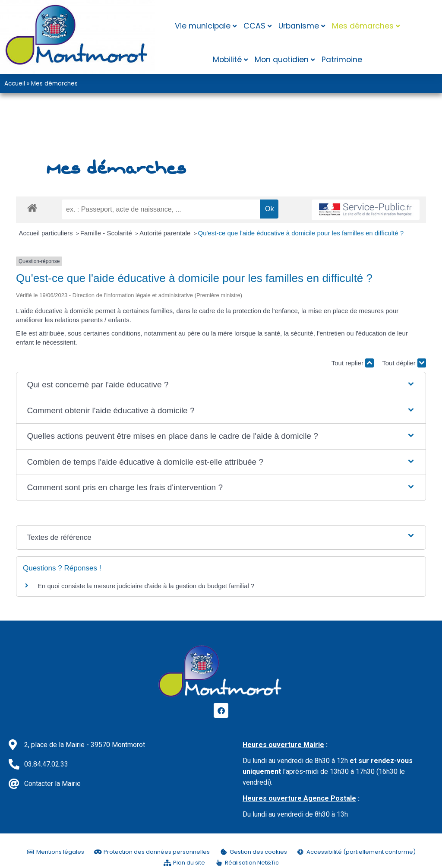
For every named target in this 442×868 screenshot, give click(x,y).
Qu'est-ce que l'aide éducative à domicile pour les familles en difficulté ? (301, 233)
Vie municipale (203, 26)
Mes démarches (363, 26)
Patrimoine (342, 60)
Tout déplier (404, 363)
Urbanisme (299, 26)
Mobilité (227, 60)
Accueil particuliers (47, 233)
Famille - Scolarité (107, 233)
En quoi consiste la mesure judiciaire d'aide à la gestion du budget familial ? (146, 586)
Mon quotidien (282, 60)
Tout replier (353, 363)
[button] (221, 385)
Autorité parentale (166, 233)
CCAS (254, 26)
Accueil (15, 84)
